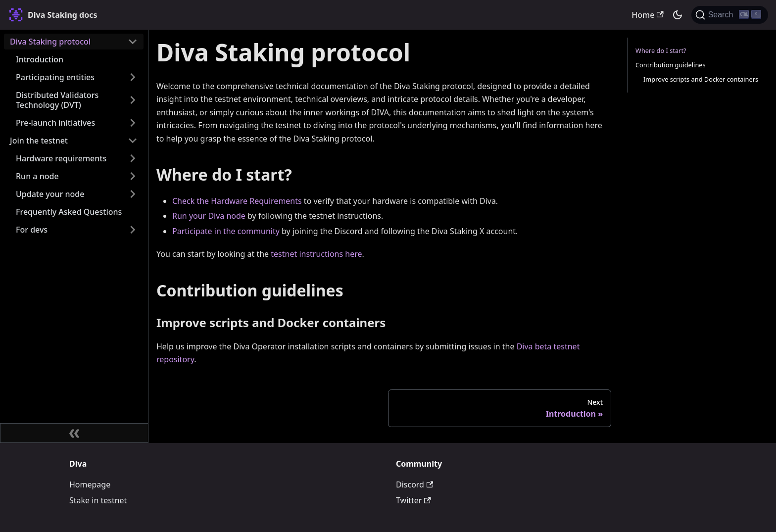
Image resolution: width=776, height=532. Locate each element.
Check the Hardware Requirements (237, 201)
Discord (414, 484)
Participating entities (55, 77)
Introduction (40, 59)
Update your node (50, 194)
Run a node (37, 176)
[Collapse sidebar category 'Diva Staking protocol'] (133, 42)
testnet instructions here (316, 254)
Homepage (90, 484)
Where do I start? (661, 50)
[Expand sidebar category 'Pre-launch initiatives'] (133, 123)
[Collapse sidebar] (74, 433)
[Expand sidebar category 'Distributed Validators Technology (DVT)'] (133, 100)
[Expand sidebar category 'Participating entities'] (133, 77)
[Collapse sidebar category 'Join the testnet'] (133, 141)
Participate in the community (226, 231)
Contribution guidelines (671, 65)
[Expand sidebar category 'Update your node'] (133, 194)
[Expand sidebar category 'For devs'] (133, 230)
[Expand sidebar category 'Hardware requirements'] (133, 158)
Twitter (413, 500)
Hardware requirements (61, 158)
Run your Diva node (209, 216)
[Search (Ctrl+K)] (730, 15)
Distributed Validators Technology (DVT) (57, 100)
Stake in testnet (98, 500)
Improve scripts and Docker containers (701, 79)
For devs (32, 230)
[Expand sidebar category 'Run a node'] (133, 176)
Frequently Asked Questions (69, 212)
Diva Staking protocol (50, 42)
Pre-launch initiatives (55, 123)
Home (647, 15)
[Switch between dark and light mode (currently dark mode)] (678, 15)
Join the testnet (39, 141)
